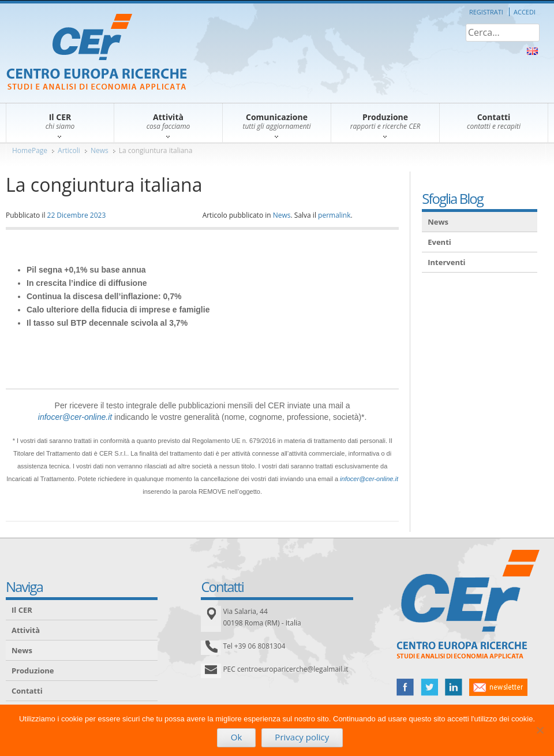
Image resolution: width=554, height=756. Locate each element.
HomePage (30, 150)
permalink (334, 215)
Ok (237, 737)
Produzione (33, 671)
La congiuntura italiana (156, 150)
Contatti (27, 691)
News (100, 150)
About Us (532, 51)
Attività (26, 630)
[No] (540, 730)
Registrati (486, 12)
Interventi (446, 262)
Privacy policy (302, 737)
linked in (454, 687)
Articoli (69, 150)
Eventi (439, 242)
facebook (405, 687)
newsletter (498, 687)
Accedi (525, 12)
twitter (429, 687)
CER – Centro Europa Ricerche (97, 53)
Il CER (22, 610)
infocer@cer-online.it (75, 417)
